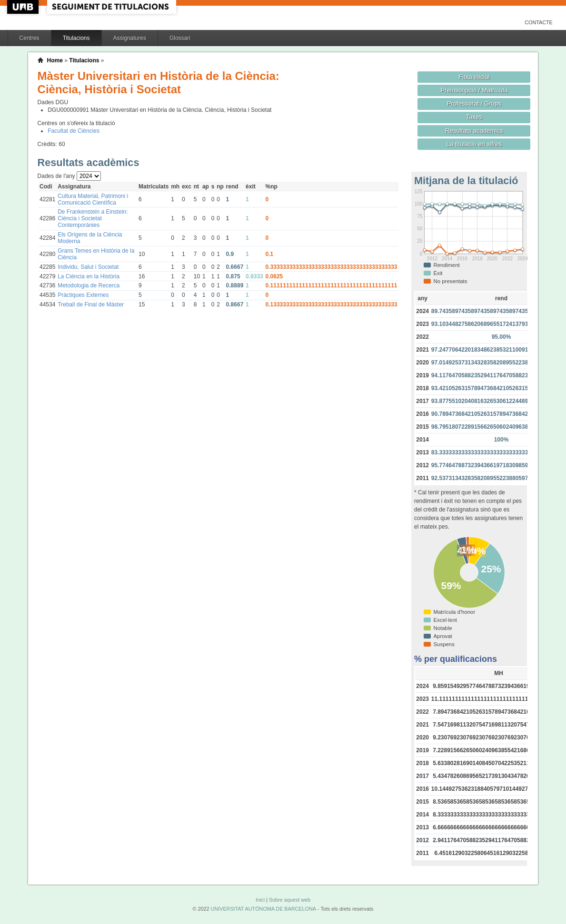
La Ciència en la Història (89, 276)
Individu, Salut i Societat (88, 267)
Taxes (474, 117)
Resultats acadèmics (474, 131)
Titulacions (76, 38)
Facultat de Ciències (74, 131)
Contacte (539, 22)
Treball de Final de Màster (91, 305)
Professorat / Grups (474, 103)
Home (55, 60)
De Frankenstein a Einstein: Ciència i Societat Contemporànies (93, 218)
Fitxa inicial (474, 77)
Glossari (180, 38)
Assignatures (130, 38)
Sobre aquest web (290, 900)
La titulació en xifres (474, 144)
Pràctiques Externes (83, 295)
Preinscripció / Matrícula (474, 90)
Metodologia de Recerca (89, 285)
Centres (30, 38)
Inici (260, 900)
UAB (24, 7)
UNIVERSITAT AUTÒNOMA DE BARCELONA (263, 909)
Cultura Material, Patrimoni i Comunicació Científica (93, 199)
